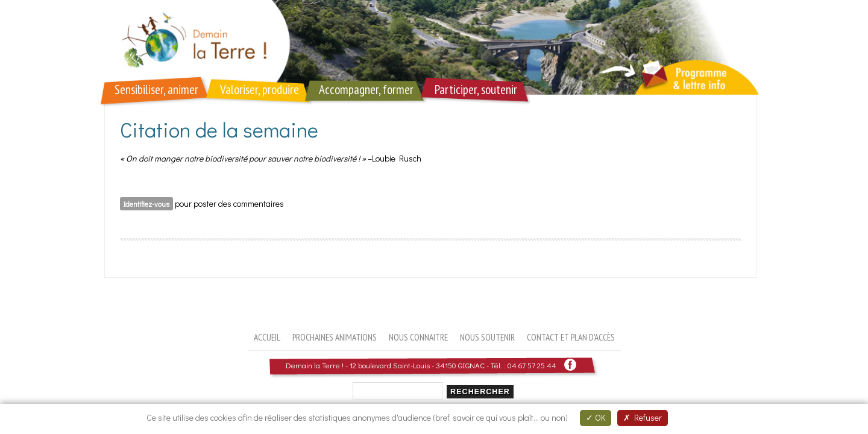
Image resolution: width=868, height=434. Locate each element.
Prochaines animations (335, 337)
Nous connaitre (418, 337)
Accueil (267, 337)
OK (596, 417)
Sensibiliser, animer (156, 90)
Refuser (643, 417)
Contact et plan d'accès (571, 337)
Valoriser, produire (259, 90)
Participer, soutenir (476, 90)
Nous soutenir (487, 337)
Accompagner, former (366, 90)
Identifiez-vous (146, 204)
